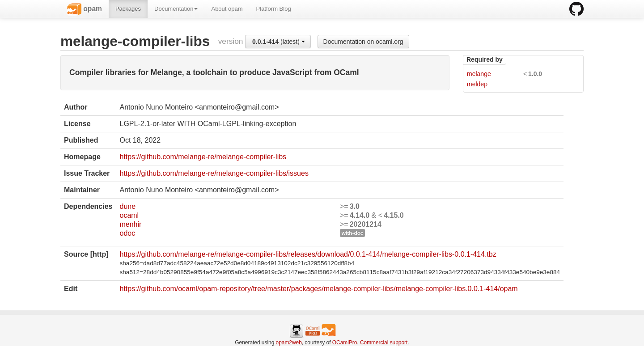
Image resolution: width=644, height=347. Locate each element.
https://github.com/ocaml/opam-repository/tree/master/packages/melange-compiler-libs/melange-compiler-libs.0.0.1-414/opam (318, 289)
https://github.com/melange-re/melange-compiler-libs (203, 157)
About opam (227, 9)
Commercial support (384, 343)
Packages (128, 9)
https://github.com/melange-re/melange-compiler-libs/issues (214, 173)
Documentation (176, 9)
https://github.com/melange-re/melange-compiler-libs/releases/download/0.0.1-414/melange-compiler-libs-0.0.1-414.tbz (308, 254)
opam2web (289, 343)
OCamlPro (345, 343)
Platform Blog (274, 9)
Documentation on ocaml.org (363, 42)
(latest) (279, 42)
